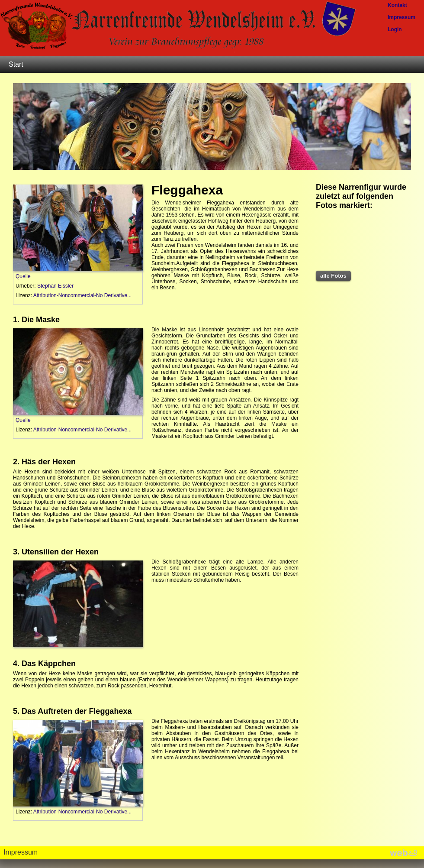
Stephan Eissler (55, 286)
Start (16, 64)
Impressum (21, 852)
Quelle (23, 276)
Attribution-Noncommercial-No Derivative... (82, 295)
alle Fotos (333, 276)
